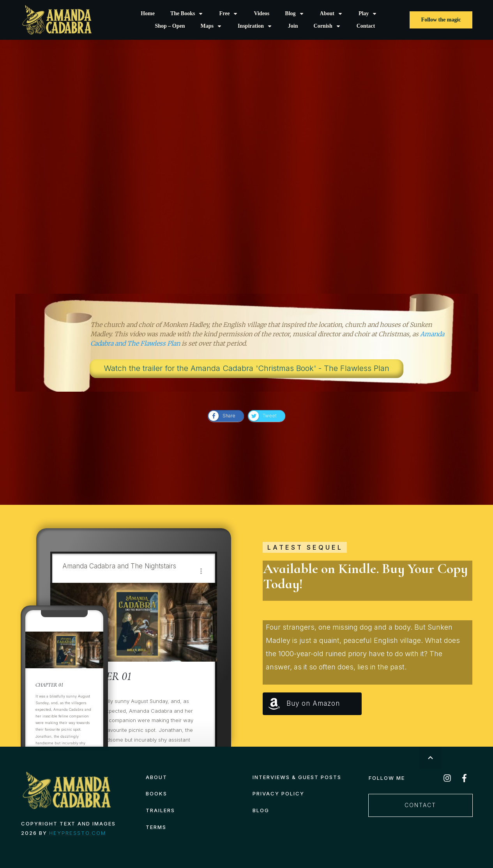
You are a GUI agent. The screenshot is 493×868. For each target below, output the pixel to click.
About (156, 777)
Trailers (160, 810)
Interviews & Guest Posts (297, 777)
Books (156, 793)
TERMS (156, 827)
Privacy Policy (278, 793)
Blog (261, 810)
